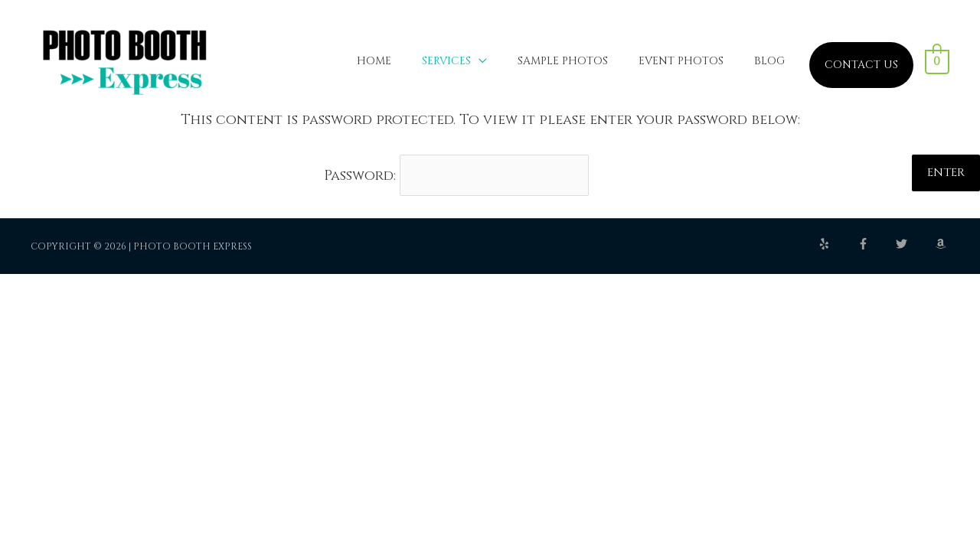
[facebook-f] (876, 244)
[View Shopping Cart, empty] (938, 62)
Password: (456, 176)
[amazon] (942, 244)
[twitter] (914, 244)
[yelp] (837, 244)
